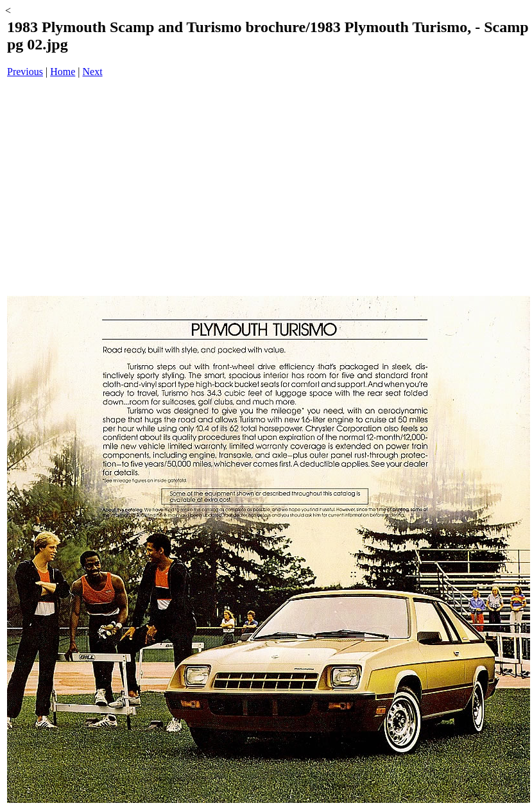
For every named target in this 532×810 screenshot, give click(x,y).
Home (63, 72)
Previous (25, 72)
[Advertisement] (269, 188)
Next (93, 72)
